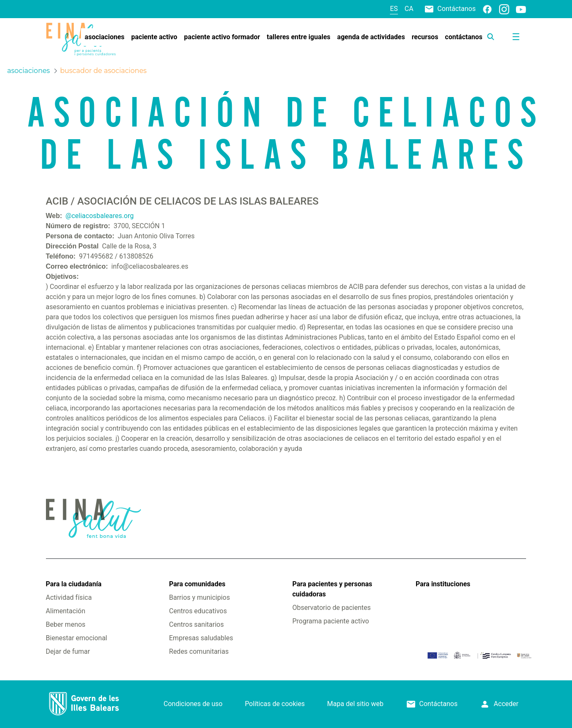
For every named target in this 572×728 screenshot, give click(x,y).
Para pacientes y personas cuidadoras (332, 589)
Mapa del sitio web (355, 704)
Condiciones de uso (193, 704)
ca (409, 9)
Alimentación (66, 611)
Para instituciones (443, 584)
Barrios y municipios (199, 597)
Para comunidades (197, 584)
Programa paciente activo (330, 621)
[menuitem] (105, 37)
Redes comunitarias (199, 651)
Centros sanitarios (196, 624)
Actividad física (69, 597)
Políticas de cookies (275, 704)
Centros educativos (198, 611)
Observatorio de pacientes (331, 608)
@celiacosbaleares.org (99, 216)
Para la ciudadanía (74, 584)
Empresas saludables (201, 638)
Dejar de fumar (68, 651)
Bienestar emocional (77, 638)
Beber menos (66, 624)
